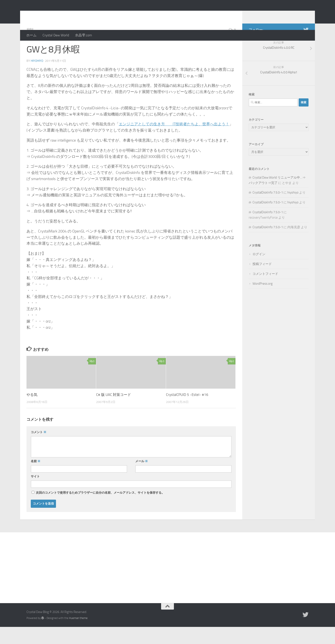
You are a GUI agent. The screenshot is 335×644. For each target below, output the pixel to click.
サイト (35, 494)
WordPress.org (263, 301)
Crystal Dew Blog (58, 15)
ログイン (259, 271)
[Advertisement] (167, 582)
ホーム (31, 35)
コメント (39, 449)
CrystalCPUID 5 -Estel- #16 (187, 412)
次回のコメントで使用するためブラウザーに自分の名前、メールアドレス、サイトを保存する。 (100, 510)
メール (142, 478)
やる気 (32, 412)
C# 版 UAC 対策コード (114, 412)
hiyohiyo (37, 78)
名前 (36, 478)
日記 (30, 47)
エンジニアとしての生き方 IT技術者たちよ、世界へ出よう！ (174, 141)
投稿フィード (262, 281)
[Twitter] (306, 47)
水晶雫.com (83, 35)
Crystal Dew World (56, 35)
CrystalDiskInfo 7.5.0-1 (268, 210)
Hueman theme (78, 635)
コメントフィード (265, 291)
